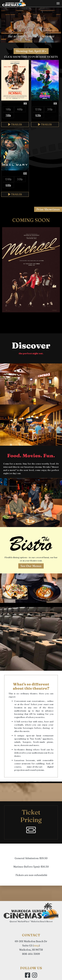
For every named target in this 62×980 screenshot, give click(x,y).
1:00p (8, 109)
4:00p (20, 109)
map (36, 945)
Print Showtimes (48, 209)
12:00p (8, 179)
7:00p (8, 115)
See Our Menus (31, 566)
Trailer (15, 124)
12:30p (38, 109)
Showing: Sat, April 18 (31, 51)
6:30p (38, 115)
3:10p (50, 109)
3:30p (20, 179)
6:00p (8, 185)
